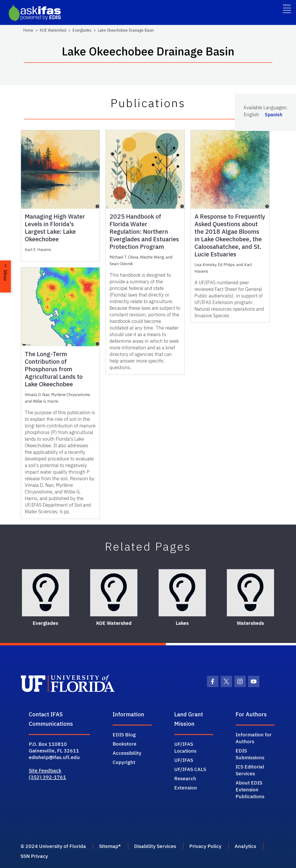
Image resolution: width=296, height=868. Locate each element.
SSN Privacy (34, 856)
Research (185, 778)
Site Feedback (45, 770)
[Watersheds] (250, 593)
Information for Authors (254, 738)
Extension (186, 788)
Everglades (82, 30)
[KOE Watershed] (114, 593)
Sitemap (109, 846)
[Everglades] (46, 593)
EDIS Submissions (250, 754)
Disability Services (155, 846)
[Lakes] (182, 593)
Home (28, 30)
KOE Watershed (53, 30)
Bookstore (125, 744)
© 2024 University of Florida (53, 846)
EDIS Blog (124, 734)
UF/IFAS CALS (190, 769)
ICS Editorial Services (250, 770)
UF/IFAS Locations (185, 747)
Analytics (245, 846)
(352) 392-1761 (47, 777)
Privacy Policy (205, 846)
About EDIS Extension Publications (250, 789)
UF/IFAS (184, 760)
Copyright (124, 762)
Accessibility (127, 753)
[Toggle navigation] (287, 8)
